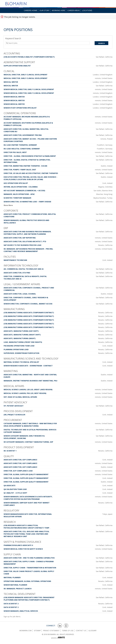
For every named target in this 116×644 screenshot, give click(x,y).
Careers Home (31, 10)
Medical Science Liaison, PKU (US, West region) (25, 393)
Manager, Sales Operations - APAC (19, 194)
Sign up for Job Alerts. (12, 617)
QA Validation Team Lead (15, 489)
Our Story (44, 10)
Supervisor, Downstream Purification (21, 353)
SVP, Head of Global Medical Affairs (20, 397)
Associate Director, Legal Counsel (20, 294)
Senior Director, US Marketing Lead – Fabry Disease (27, 202)
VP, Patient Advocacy (14, 406)
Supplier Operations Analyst (17, 66)
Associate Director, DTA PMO (17, 273)
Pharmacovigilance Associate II (18, 545)
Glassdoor (66, 626)
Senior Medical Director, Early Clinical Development (29, 89)
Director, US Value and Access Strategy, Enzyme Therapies (31, 173)
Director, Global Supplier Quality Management (26, 474)
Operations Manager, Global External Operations (27, 581)
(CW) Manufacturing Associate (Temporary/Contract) (29, 313)
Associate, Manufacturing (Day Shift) (21, 331)
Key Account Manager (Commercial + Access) (24, 191)
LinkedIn (60, 626)
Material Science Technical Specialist (21, 362)
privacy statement (51, 631)
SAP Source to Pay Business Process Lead (22, 245)
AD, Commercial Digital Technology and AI (24, 269)
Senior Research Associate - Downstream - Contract (28, 366)
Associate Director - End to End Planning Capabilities (29, 558)
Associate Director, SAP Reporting (20, 238)
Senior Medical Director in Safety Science (23, 549)
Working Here (58, 10)
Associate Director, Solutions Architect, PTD (25, 241)
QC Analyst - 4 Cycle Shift (15, 493)
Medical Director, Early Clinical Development (26, 75)
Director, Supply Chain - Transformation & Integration (30, 568)
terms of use (68, 631)
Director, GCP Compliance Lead (18, 471)
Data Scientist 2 (11, 604)
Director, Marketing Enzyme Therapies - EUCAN (25, 166)
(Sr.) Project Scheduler (14, 415)
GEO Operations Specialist (16, 183)
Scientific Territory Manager (17, 198)
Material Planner (12, 577)
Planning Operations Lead (16, 349)
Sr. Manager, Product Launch (18, 589)
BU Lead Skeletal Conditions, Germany (22, 149)
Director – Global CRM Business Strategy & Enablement (30, 156)
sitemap (37, 631)
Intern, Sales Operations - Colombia (21, 187)
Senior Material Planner (15, 585)
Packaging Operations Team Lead (19, 346)
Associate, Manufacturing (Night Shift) (22, 335)
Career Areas (74, 10)
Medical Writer (11, 82)
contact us (81, 631)
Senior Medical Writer (14, 97)
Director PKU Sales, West (15, 152)
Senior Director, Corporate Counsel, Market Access (28, 304)
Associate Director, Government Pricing (23, 135)
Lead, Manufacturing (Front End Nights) (23, 342)
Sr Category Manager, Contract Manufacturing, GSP (28, 442)
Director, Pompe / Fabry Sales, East (20, 170)
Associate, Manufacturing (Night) (20, 338)
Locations (87, 10)
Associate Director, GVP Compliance (20, 460)
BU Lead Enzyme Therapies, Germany (20, 145)
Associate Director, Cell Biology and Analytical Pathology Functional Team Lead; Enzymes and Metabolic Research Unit (26, 534)
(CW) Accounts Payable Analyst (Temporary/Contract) (29, 57)
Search (101, 43)
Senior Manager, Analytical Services (21, 611)
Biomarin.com (26, 631)
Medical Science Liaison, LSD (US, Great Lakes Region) (28, 390)
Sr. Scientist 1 (10, 451)
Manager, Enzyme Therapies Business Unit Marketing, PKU (30, 381)
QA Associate (10, 486)
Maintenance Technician (15, 260)
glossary (92, 631)
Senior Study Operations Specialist (20, 108)
